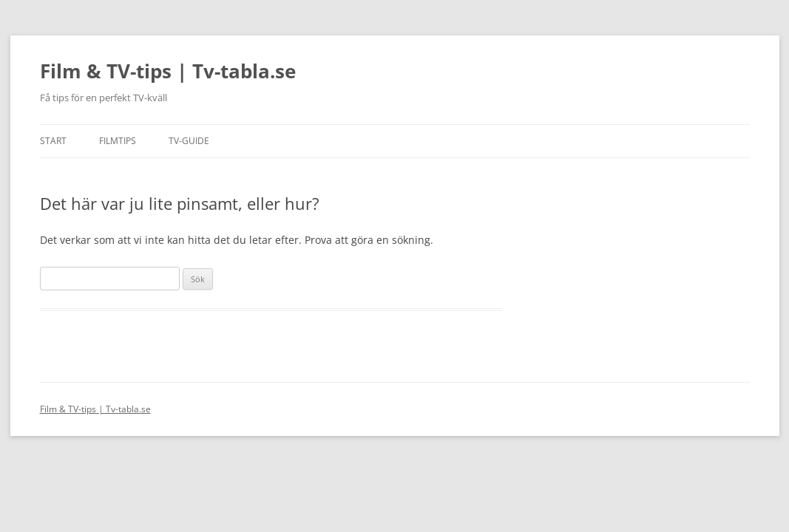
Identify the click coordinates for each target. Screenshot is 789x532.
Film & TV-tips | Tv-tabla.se (168, 71)
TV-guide (189, 141)
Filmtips (118, 141)
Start (53, 141)
